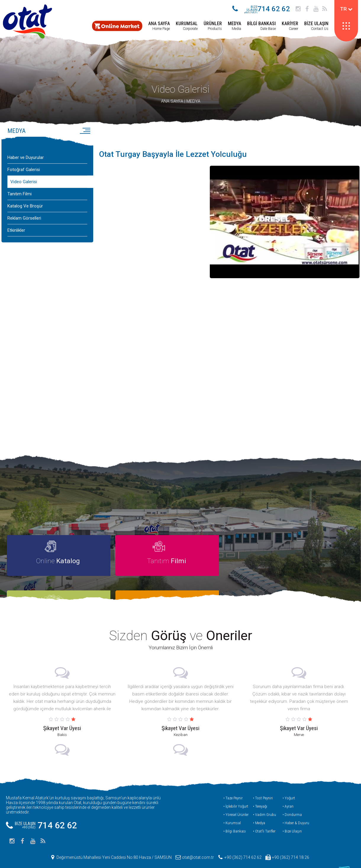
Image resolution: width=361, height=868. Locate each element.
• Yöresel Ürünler (236, 802)
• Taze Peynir (233, 785)
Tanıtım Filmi (20, 199)
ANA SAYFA (172, 107)
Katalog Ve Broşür (25, 211)
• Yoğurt (289, 785)
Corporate (187, 26)
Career (290, 26)
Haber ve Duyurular (26, 163)
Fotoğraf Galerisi (24, 175)
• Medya (259, 810)
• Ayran (288, 793)
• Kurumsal (232, 810)
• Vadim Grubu (265, 802)
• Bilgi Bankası (235, 818)
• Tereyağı (260, 793)
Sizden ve (181, 623)
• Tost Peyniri (263, 785)
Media (235, 26)
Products (213, 26)
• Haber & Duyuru (296, 810)
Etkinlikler (16, 236)
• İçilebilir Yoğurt (236, 793)
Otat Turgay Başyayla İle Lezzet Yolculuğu (177, 160)
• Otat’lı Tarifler (264, 818)
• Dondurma (292, 802)
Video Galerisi (180, 95)
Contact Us (316, 26)
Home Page (159, 26)
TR (346, 9)
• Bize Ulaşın (292, 818)
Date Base (261, 26)
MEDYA (193, 107)
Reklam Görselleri (24, 223)
